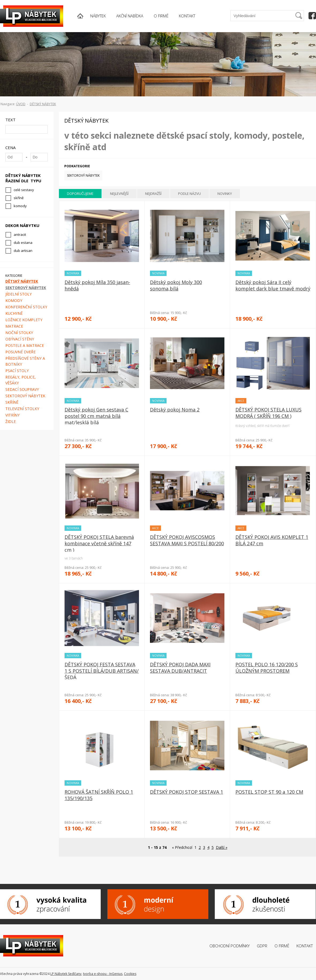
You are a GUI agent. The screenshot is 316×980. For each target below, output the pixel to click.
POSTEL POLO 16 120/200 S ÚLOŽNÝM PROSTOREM (267, 668)
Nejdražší (153, 194)
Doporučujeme (80, 194)
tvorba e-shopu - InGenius (103, 974)
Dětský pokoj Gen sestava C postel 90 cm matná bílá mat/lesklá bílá (96, 416)
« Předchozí (182, 847)
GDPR (262, 946)
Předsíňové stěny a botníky (25, 361)
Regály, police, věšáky (20, 380)
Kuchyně (14, 313)
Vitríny (12, 415)
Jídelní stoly (18, 294)
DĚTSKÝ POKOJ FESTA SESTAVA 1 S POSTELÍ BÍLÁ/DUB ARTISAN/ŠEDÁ (102, 671)
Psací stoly (17, 371)
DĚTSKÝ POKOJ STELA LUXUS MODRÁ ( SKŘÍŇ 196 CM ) (268, 413)
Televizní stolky (22, 409)
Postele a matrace (25, 345)
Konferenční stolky (26, 307)
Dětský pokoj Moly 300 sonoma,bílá (176, 285)
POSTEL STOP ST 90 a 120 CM (269, 792)
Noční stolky (19, 333)
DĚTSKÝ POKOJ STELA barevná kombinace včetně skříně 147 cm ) (99, 543)
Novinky (225, 194)
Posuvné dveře (20, 352)
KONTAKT (187, 16)
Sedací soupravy (22, 389)
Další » (222, 847)
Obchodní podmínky (230, 946)
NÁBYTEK (98, 16)
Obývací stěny (20, 339)
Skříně (12, 402)
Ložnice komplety (24, 320)
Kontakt (305, 946)
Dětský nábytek (43, 104)
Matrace (14, 326)
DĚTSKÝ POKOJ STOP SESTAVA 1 (187, 792)
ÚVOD (21, 104)
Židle (11, 421)
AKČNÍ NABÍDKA (130, 16)
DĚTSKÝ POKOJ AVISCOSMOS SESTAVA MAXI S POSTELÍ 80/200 (187, 540)
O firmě (282, 946)
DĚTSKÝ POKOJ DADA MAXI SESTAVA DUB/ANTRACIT (180, 668)
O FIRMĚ (161, 16)
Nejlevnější (119, 194)
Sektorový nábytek (26, 288)
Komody (14, 300)
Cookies (130, 974)
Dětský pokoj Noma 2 (175, 410)
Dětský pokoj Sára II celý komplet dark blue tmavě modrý (273, 285)
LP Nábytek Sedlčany (66, 974)
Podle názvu (189, 194)
